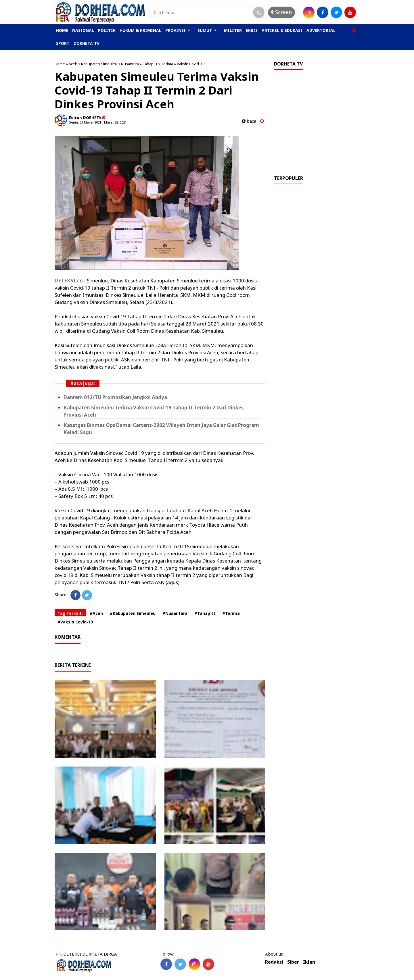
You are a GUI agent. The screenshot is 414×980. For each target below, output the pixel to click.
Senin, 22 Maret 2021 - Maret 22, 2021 (98, 122)
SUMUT (205, 30)
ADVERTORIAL (321, 30)
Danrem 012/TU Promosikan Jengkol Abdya (115, 397)
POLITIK (107, 30)
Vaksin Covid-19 (191, 64)
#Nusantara (175, 613)
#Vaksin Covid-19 (75, 622)
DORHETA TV (87, 43)
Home (60, 64)
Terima (167, 64)
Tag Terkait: (70, 613)
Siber (293, 962)
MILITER (233, 30)
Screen (281, 12)
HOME (62, 30)
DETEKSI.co (69, 281)
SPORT (63, 43)
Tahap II (150, 64)
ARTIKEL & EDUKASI (282, 30)
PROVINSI (176, 30)
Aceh (73, 64)
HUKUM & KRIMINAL (140, 30)
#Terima (231, 613)
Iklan (309, 962)
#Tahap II (205, 613)
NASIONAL (83, 30)
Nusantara (130, 64)
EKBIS (252, 30)
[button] (354, 28)
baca (249, 121)
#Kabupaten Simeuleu (133, 613)
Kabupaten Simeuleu (99, 64)
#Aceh (96, 613)
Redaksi (274, 962)
